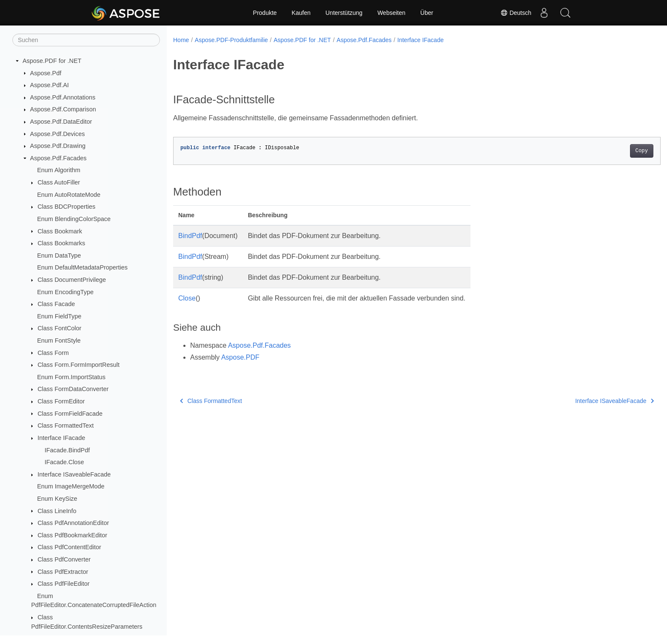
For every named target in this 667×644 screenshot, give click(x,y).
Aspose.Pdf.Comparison (63, 109)
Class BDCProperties (66, 207)
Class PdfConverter (64, 559)
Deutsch (516, 13)
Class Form (53, 353)
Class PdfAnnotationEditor (73, 523)
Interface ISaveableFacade (74, 474)
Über (427, 13)
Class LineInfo (57, 511)
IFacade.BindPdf (67, 450)
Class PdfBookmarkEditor (72, 535)
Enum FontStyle (59, 340)
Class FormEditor (61, 401)
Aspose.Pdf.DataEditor (61, 122)
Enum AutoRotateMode (69, 195)
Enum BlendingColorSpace (74, 219)
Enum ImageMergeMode (71, 486)
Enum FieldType (59, 316)
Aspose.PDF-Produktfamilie (231, 40)
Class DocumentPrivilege (72, 280)
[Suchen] (86, 40)
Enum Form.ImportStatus (71, 377)
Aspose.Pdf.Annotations (63, 97)
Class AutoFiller (59, 182)
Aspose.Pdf (46, 73)
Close (187, 298)
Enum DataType (59, 255)
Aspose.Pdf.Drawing (58, 146)
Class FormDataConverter (73, 389)
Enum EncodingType (65, 292)
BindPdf (190, 236)
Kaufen (301, 13)
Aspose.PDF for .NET (52, 61)
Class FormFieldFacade (70, 414)
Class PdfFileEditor (63, 584)
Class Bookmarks (61, 243)
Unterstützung (344, 13)
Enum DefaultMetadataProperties (82, 267)
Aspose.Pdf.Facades (58, 158)
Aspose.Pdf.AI (50, 85)
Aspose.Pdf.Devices (58, 134)
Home (181, 40)
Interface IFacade (61, 438)
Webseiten (391, 13)
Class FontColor (59, 328)
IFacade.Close (64, 462)
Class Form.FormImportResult (78, 365)
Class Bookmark (60, 231)
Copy (608, 151)
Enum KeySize (57, 499)
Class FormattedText (66, 426)
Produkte (265, 13)
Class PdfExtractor (63, 572)
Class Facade (56, 304)
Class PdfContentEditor (69, 547)
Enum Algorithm (59, 170)
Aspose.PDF (240, 357)
